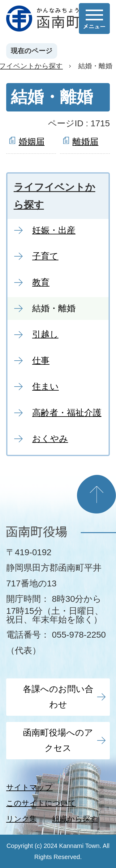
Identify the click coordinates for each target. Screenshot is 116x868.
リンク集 (21, 819)
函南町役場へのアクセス (58, 740)
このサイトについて (41, 803)
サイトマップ (29, 787)
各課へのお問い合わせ (58, 697)
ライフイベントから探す (54, 196)
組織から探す (75, 819)
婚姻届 (32, 142)
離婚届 (85, 142)
